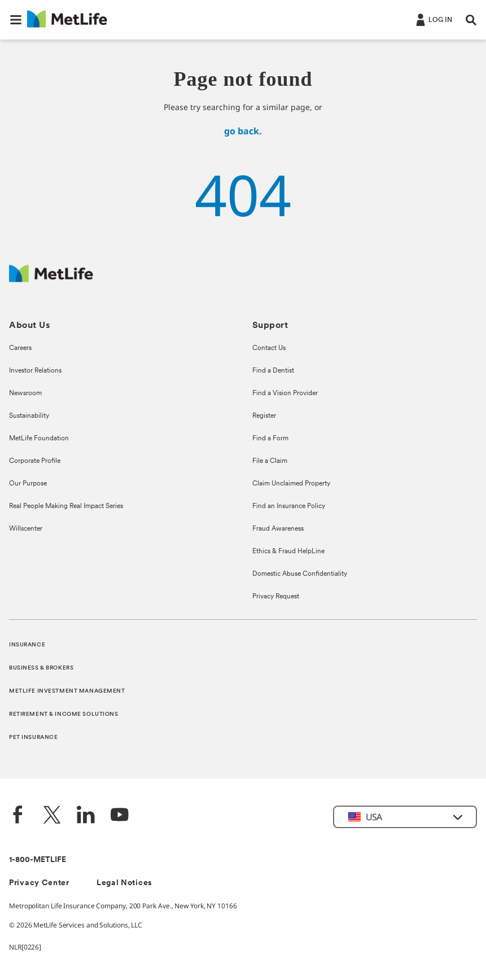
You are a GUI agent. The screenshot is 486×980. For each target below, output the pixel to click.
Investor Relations (35, 371)
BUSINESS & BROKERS (41, 668)
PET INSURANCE (33, 738)
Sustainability (29, 416)
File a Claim (270, 461)
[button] (16, 20)
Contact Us (269, 348)
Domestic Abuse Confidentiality (300, 574)
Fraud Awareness (278, 529)
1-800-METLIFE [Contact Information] (38, 860)
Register (264, 416)
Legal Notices (124, 883)
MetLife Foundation (39, 439)
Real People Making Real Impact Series (66, 506)
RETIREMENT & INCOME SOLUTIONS (64, 714)
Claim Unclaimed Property (291, 484)
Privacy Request (276, 597)
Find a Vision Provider (285, 393)
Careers (20, 348)
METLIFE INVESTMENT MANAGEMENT (67, 691)
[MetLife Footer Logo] (51, 279)
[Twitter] (52, 816)
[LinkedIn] (86, 816)
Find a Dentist (273, 371)
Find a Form (270, 439)
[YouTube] (120, 816)
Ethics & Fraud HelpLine (288, 552)
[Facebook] (18, 816)
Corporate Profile (35, 461)
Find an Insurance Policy (289, 506)
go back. (243, 131)
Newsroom (25, 393)
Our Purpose (28, 484)
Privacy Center (39, 883)
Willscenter (26, 529)
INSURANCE (27, 645)
